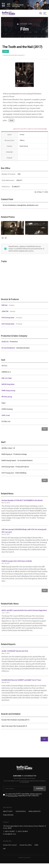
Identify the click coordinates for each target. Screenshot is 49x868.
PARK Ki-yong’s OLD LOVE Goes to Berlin (17, 561)
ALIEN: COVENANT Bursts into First (15, 651)
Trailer (6, 51)
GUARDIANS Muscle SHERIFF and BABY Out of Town (21, 680)
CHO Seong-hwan (8, 318)
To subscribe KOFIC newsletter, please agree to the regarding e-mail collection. (24, 795)
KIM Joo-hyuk (7, 378)
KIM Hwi (5, 305)
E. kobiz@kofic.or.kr (9, 834)
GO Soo (4, 366)
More (45, 429)
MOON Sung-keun (8, 384)
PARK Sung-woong (8, 391)
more (11, 120)
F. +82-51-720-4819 (22, 831)
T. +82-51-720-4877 (9, 831)
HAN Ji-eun (6, 415)
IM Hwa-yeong (7, 397)
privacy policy (13, 796)
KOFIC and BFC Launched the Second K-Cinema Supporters (24, 610)
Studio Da (5, 342)
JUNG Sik (5, 311)
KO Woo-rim (6, 421)
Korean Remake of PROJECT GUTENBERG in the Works (22, 500)
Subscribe (40, 788)
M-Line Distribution (8, 348)
